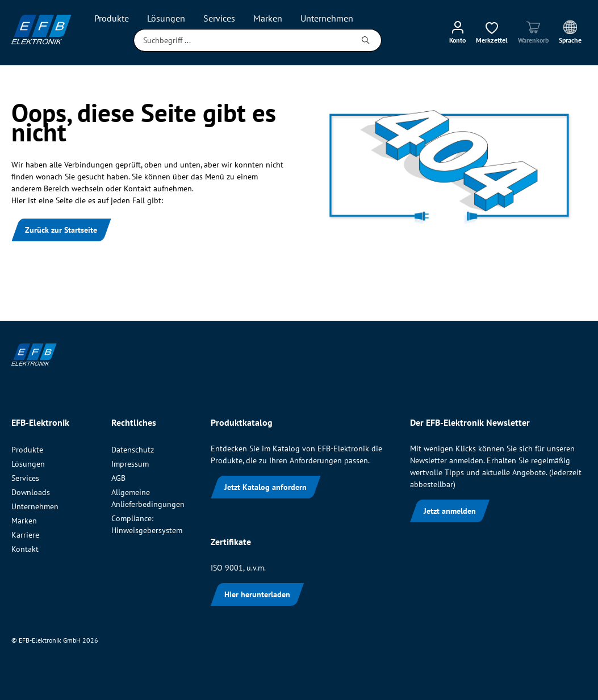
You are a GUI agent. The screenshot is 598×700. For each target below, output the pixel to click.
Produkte (27, 450)
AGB (118, 478)
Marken (24, 521)
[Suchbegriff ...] (242, 40)
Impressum (130, 464)
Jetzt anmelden (450, 511)
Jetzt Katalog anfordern (265, 487)
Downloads (31, 492)
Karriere (25, 535)
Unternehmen (35, 506)
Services (25, 478)
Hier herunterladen (257, 594)
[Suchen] (366, 40)
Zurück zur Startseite (61, 230)
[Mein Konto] (457, 32)
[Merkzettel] (492, 32)
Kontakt (25, 549)
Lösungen (28, 464)
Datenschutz (133, 450)
